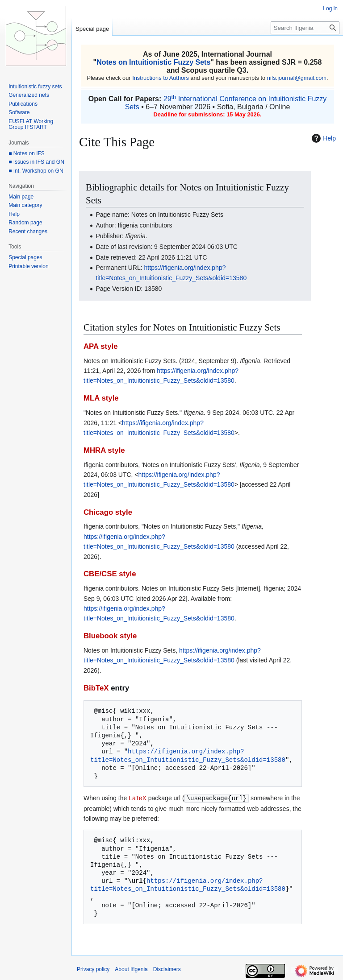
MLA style (101, 398)
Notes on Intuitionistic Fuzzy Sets (153, 62)
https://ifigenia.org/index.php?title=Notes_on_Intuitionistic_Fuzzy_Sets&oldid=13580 (188, 755)
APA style (100, 346)
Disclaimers (167, 969)
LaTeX (138, 798)
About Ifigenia (131, 969)
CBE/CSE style (110, 574)
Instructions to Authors (161, 78)
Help (323, 138)
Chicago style (108, 512)
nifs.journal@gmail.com (297, 78)
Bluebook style (110, 636)
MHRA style (104, 450)
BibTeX (96, 688)
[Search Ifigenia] (305, 28)
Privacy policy (93, 969)
